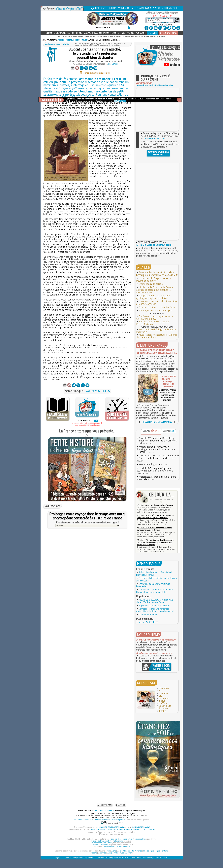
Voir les (148, 622)
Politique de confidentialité (124, 832)
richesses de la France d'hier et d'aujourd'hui (127, 839)
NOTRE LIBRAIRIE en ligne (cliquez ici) (154, 245)
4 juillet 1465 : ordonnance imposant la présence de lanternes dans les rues (158, 457)
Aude (122, 853)
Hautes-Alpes (149, 851)
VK (160, 696)
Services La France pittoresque (100, 832)
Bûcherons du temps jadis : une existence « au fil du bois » (157, 579)
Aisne (114, 851)
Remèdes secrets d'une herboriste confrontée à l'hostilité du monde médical (155, 610)
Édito (49, 33)
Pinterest (163, 708)
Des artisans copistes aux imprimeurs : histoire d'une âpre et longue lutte (155, 591)
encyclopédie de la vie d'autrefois (117, 847)
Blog (74, 858)
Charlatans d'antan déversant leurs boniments (153, 585)
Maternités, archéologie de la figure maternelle (156, 331)
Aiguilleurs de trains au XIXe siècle (154, 606)
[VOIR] (121, 8)
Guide (60, 33)
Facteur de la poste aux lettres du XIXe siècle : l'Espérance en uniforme (155, 601)
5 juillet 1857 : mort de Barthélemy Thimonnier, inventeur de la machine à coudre (157, 441)
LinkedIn (163, 693)
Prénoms (159, 858)
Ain (108, 851)
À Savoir (141, 33)
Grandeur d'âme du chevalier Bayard (158, 307)
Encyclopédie (67, 858)
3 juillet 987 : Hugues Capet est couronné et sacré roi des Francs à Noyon (155, 471)
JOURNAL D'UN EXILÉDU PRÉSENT (158, 153)
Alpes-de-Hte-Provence (132, 851)
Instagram (164, 698)
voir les (98, 391)
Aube (116, 853)
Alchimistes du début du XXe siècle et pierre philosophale (154, 573)
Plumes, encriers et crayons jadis (156, 311)
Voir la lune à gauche (150, 464)
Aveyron (129, 853)
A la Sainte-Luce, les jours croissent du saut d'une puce (156, 317)
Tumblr (162, 711)
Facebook (164, 688)
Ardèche (93, 853)
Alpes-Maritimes (162, 851)
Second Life (165, 706)
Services (166, 858)
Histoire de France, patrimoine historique (107, 841)
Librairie (139, 858)
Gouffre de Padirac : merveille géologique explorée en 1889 (153, 297)
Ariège (110, 853)
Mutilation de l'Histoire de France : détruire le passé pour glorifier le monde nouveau (155, 290)
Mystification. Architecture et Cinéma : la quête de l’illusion (157, 336)
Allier (119, 851)
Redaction (113, 64)
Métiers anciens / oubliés (76, 40)
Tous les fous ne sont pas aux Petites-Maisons (153, 323)
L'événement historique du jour (111, 834)
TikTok (162, 701)
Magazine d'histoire (101, 845)
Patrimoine (127, 33)
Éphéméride (75, 33)
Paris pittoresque (149, 858)
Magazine (58, 858)
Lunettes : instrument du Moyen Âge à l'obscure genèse (157, 303)
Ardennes (102, 853)
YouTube (163, 703)
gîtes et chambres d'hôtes (102, 843)
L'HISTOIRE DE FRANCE (104, 811)
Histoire (93, 33)
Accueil (61, 40)
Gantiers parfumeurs (148, 614)
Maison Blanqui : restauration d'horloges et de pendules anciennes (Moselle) (156, 450)
